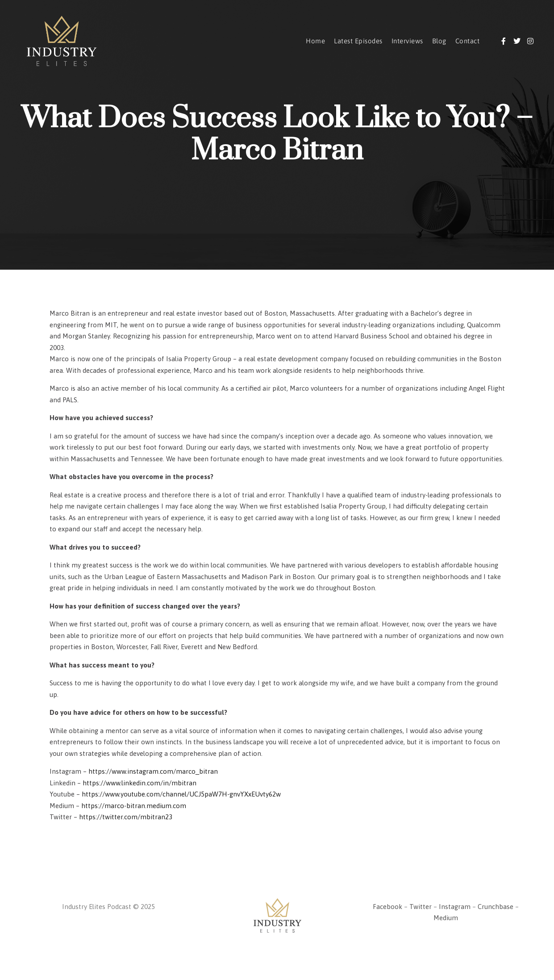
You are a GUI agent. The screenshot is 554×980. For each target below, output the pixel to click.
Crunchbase (496, 907)
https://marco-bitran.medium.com (134, 806)
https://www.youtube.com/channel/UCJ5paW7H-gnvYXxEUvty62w (181, 794)
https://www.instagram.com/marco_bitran (153, 771)
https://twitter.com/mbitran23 (126, 817)
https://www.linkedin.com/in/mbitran (140, 783)
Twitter (421, 907)
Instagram (455, 907)
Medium (446, 918)
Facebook (387, 907)
